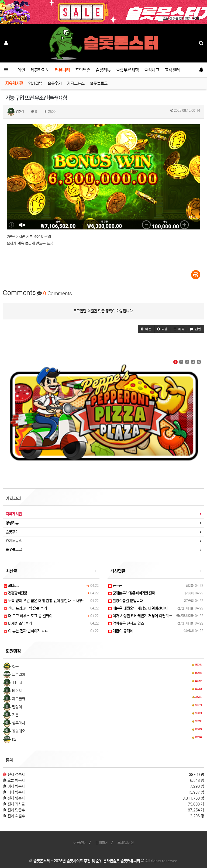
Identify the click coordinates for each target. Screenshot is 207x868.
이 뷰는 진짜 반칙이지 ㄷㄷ (26, 631)
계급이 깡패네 (121, 631)
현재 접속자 (16, 775)
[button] (146, 329)
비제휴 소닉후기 (18, 623)
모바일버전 (126, 843)
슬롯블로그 (99, 83)
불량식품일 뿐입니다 (126, 601)
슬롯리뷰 (103, 70)
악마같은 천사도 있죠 (126, 623)
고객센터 (172, 70)
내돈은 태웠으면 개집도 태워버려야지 (138, 608)
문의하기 (102, 843)
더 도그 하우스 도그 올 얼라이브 (30, 616)
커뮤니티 (62, 70)
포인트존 (83, 70)
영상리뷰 (35, 83)
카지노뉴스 (76, 83)
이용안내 (80, 843)
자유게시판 (14, 83)
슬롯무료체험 (127, 70)
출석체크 (152, 70)
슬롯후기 (55, 83)
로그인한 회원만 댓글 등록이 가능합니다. (103, 311)
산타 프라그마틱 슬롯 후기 (25, 608)
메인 (21, 70)
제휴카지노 (40, 70)
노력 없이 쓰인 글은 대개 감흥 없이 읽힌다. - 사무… (45, 601)
